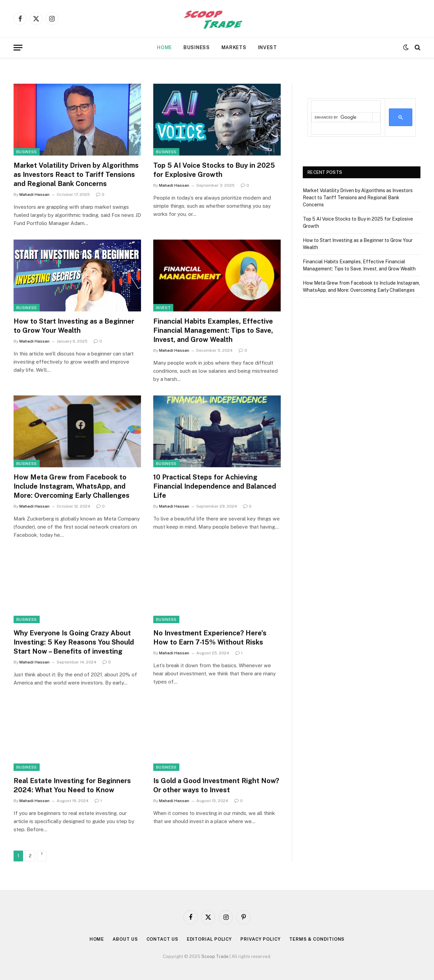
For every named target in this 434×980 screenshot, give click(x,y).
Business (197, 47)
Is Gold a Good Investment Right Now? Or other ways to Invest (216, 785)
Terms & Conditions (317, 939)
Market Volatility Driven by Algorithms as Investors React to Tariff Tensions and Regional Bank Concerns (76, 175)
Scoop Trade (215, 956)
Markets (234, 47)
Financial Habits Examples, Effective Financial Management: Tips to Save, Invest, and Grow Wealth (213, 330)
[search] (342, 118)
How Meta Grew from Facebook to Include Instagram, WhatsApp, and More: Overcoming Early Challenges (72, 486)
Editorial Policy (210, 939)
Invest (268, 47)
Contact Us (162, 939)
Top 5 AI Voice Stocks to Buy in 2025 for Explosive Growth (214, 170)
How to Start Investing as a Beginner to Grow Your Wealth (74, 326)
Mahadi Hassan (34, 195)
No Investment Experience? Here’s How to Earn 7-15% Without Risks (210, 638)
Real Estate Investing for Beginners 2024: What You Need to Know (72, 785)
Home (164, 47)
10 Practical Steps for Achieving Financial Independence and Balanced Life (215, 486)
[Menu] (18, 48)
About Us (125, 939)
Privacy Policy (261, 939)
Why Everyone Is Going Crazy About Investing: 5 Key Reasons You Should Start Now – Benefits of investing (74, 642)
